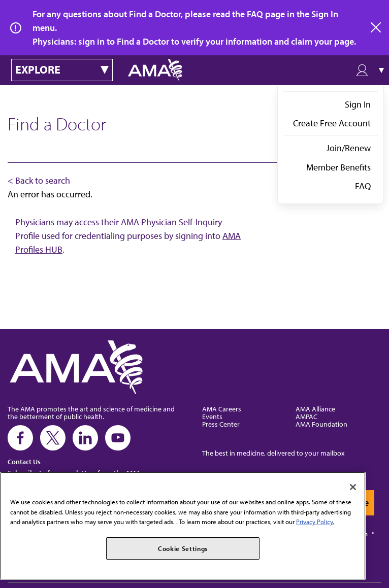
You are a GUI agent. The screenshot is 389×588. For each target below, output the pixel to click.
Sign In (358, 104)
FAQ (363, 186)
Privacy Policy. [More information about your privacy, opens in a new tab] (315, 522)
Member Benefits (338, 167)
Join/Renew (348, 148)
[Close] (353, 487)
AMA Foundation (321, 424)
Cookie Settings (183, 548)
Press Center (221, 424)
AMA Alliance (315, 409)
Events (212, 416)
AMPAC (306, 416)
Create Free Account (332, 123)
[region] (183, 526)
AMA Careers (222, 409)
